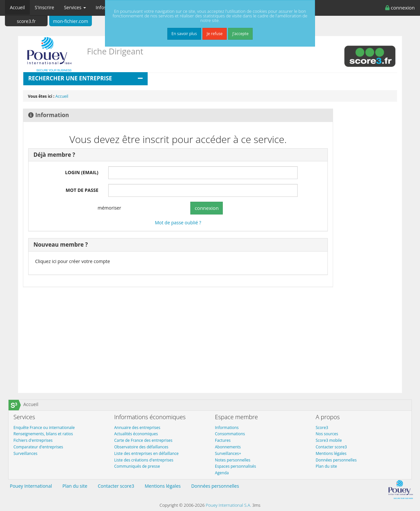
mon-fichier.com (71, 21)
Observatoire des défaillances (141, 447)
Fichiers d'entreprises (33, 440)
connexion (400, 8)
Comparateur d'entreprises (38, 447)
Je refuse (215, 34)
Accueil (17, 7)
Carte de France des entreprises (143, 440)
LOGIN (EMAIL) (82, 172)
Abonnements (228, 447)
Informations (227, 428)
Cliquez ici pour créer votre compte (73, 261)
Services (75, 7)
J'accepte (240, 34)
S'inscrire (44, 7)
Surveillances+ (228, 453)
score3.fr (26, 21)
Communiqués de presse (137, 466)
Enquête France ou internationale (44, 428)
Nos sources (327, 434)
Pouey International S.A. (228, 505)
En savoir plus (184, 34)
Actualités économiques (136, 434)
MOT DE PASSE (82, 190)
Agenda (222, 473)
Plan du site (326, 466)
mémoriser (105, 208)
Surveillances (25, 453)
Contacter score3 (331, 447)
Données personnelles (336, 460)
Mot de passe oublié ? (178, 223)
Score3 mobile (329, 440)
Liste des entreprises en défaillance (146, 453)
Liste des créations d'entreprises (144, 460)
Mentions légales (331, 453)
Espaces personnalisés (235, 466)
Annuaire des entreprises (137, 428)
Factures (223, 440)
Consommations (230, 434)
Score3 (322, 428)
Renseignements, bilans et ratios (43, 434)
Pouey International (31, 486)
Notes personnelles (233, 460)
